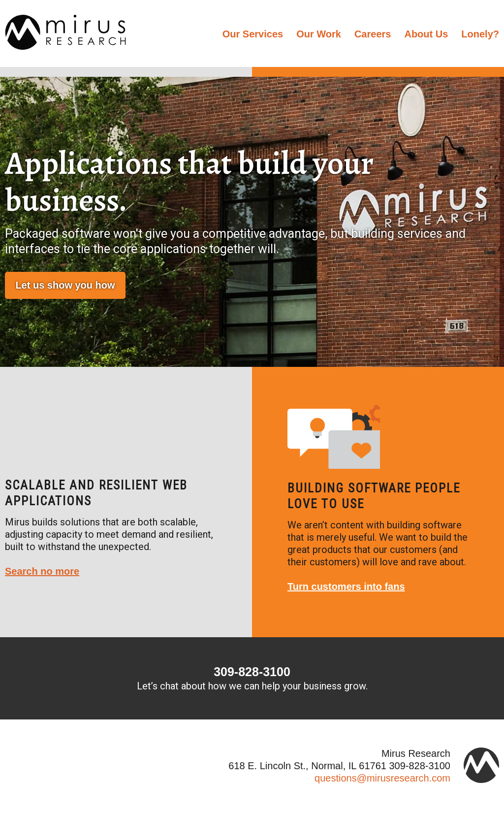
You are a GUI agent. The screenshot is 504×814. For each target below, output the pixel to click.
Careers (373, 34)
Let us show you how (65, 285)
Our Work (319, 34)
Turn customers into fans (346, 586)
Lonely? (480, 34)
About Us (426, 34)
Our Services (253, 34)
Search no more (42, 571)
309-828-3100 (252, 672)
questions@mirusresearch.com (382, 778)
